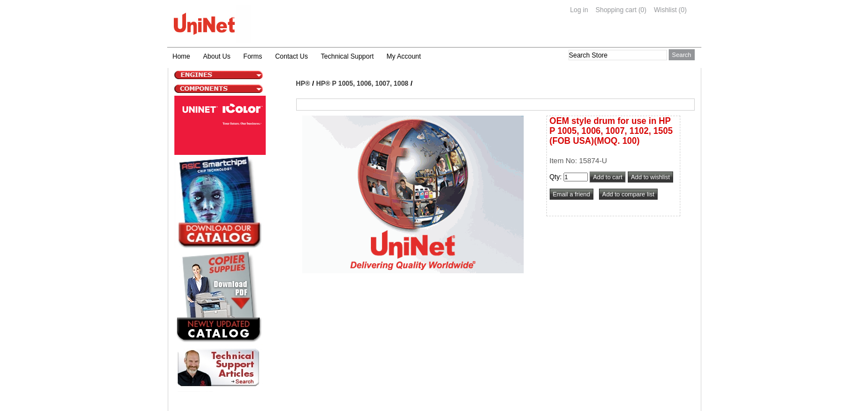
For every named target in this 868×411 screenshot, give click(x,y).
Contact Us (291, 56)
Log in (579, 10)
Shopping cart (616, 10)
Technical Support (347, 56)
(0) (642, 10)
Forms (253, 56)
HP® (303, 84)
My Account (404, 56)
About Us (217, 56)
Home (182, 56)
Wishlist (665, 10)
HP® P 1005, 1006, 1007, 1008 (362, 84)
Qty (555, 177)
